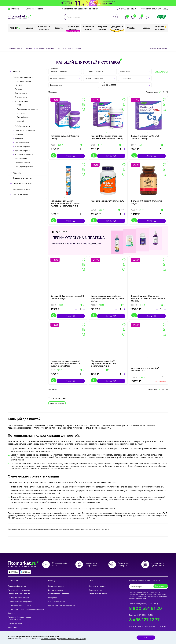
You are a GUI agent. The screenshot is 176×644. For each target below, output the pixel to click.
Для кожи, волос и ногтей (25, 130)
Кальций (20, 121)
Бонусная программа (160, 40)
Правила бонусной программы (20, 597)
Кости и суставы (21, 101)
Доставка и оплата (34, 21)
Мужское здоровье (22, 151)
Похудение (19, 85)
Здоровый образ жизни (24, 155)
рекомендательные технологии (48, 636)
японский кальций (57, 398)
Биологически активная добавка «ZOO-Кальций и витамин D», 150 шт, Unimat (108, 296)
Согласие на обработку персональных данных (26, 605)
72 (167, 92)
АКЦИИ (13, 40)
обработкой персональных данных (76, 639)
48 (163, 92)
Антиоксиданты (21, 97)
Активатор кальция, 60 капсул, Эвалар (65, 137)
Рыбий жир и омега (22, 126)
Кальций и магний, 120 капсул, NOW (108, 200)
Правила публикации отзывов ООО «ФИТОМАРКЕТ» (19, 614)
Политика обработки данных (19, 585)
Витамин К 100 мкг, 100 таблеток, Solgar (147, 201)
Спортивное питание (88, 40)
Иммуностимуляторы (23, 81)
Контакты (12, 609)
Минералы (19, 138)
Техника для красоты (73, 40)
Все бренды (53, 593)
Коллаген (21, 113)
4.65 (122, 209)
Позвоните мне (154, 21)
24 (160, 92)
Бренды (146, 40)
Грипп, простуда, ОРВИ (24, 167)
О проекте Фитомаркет (159, 48)
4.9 (123, 145)
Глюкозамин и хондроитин (27, 109)
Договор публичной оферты (19, 593)
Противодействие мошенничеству (62, 601)
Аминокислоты (21, 93)
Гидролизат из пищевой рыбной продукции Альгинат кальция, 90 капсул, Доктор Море (66, 360)
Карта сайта (13, 623)
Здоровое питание (103, 40)
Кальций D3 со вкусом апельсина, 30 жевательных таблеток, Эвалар (107, 137)
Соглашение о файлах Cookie (19, 601)
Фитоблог (132, 40)
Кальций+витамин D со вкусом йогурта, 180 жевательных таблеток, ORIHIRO (148, 296)
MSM (19, 105)
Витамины (19, 134)
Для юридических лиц (57, 597)
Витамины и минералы (44, 40)
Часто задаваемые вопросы (59, 589)
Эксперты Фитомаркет (97, 581)
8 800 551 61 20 (128, 21)
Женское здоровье (22, 146)
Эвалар (30, 40)
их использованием (50, 639)
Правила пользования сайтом (19, 589)
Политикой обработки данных (141, 590)
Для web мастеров (15, 619)
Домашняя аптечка (22, 163)
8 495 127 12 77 (144, 615)
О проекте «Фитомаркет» (18, 581)
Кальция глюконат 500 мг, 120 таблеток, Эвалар (145, 137)
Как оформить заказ (56, 581)
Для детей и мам (117, 40)
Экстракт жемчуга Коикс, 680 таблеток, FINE (145, 364)
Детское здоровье (22, 142)
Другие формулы (24, 117)
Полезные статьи (95, 585)
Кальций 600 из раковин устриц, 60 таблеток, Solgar (67, 295)
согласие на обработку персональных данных (148, 591)
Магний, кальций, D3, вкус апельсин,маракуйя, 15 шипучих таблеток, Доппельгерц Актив (66, 202)
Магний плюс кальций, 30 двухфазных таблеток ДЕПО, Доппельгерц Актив (104, 360)
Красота (59, 40)
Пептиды (18, 89)
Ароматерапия (21, 159)
